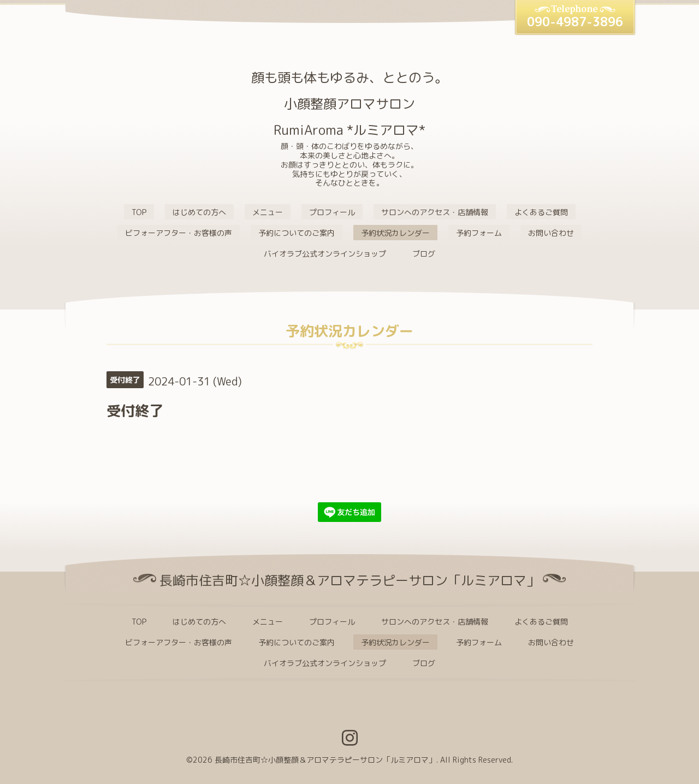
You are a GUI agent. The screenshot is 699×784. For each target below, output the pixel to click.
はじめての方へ (199, 212)
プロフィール (332, 212)
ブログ (424, 254)
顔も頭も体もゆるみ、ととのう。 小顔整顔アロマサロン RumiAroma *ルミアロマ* (349, 104)
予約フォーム (479, 233)
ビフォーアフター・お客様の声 (179, 233)
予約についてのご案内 (297, 233)
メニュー (268, 212)
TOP (139, 212)
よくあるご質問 (541, 212)
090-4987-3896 (575, 22)
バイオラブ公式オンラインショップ (325, 254)
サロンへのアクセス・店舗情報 (435, 212)
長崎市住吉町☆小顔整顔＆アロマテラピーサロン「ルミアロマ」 (325, 760)
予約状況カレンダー (395, 233)
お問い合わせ (551, 233)
